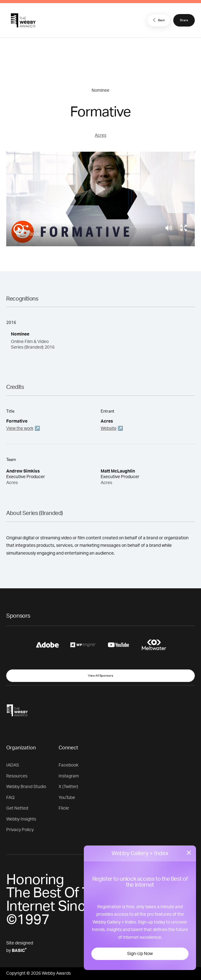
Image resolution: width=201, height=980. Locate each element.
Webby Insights (21, 819)
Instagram (69, 776)
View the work (20, 429)
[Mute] (169, 228)
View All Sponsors (100, 676)
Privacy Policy (20, 830)
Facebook (68, 765)
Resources (17, 776)
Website (109, 429)
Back (158, 20)
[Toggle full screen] (184, 228)
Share (184, 20)
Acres (100, 135)
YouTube (67, 798)
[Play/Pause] (19, 229)
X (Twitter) (68, 787)
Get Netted (17, 808)
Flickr (64, 808)
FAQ (10, 798)
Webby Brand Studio (26, 787)
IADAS (13, 765)
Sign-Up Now (140, 954)
